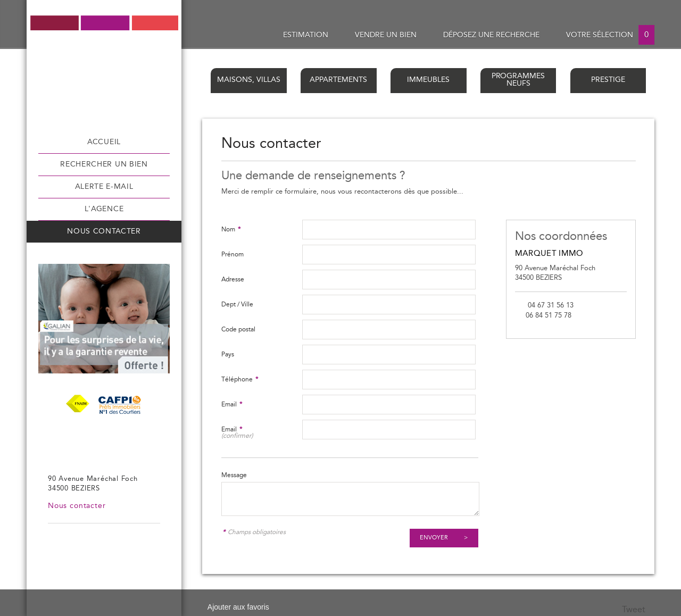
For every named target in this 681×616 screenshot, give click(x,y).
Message (234, 475)
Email (232, 404)
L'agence (104, 209)
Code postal (238, 329)
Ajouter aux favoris (238, 607)
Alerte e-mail (104, 187)
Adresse (233, 279)
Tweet (634, 610)
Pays (228, 354)
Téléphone (240, 379)
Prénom (232, 254)
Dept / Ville (237, 304)
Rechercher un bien (104, 164)
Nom (231, 229)
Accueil (104, 142)
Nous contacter (104, 231)
